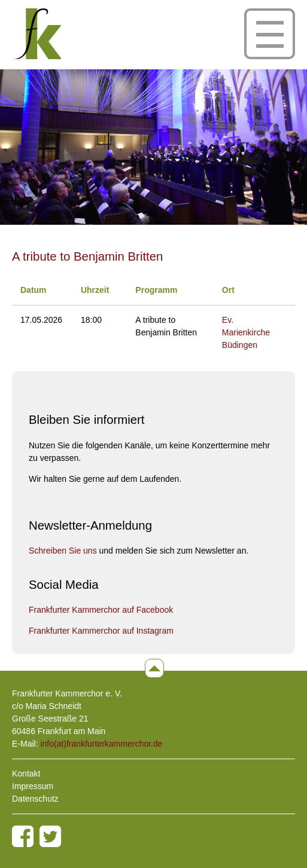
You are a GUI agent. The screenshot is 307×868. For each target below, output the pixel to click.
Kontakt (26, 774)
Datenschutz (35, 799)
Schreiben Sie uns (63, 551)
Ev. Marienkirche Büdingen (246, 332)
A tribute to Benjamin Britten (87, 256)
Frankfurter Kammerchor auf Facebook (101, 610)
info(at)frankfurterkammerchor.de (101, 744)
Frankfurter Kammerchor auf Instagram (101, 631)
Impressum (33, 786)
